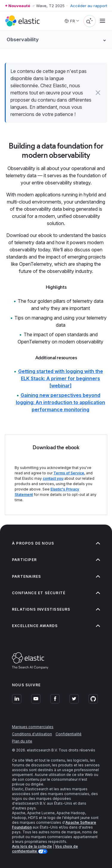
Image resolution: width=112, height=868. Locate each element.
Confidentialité (69, 734)
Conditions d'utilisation (32, 734)
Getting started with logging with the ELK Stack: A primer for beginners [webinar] (61, 378)
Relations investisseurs (56, 609)
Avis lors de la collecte (32, 846)
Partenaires (56, 576)
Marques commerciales (33, 727)
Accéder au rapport (89, 6)
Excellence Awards (56, 626)
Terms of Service (69, 473)
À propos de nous (56, 543)
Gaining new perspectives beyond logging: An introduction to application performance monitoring (60, 402)
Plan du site (22, 741)
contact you (53, 478)
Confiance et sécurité (56, 593)
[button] (98, 93)
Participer (56, 560)
